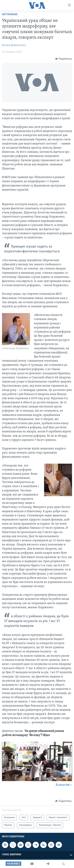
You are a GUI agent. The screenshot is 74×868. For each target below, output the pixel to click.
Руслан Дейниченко (14, 45)
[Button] (63, 59)
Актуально (10, 14)
